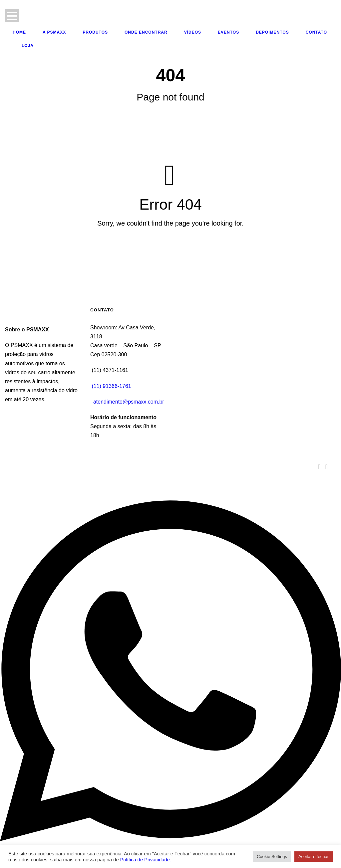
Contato (316, 32)
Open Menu (12, 16)
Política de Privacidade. (146, 860)
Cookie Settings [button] (272, 857)
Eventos (228, 32)
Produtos (95, 32)
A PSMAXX (54, 32)
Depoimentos (272, 32)
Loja (28, 46)
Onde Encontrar (146, 32)
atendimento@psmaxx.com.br (129, 402)
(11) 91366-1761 (111, 386)
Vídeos (193, 32)
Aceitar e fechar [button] (314, 857)
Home (19, 32)
